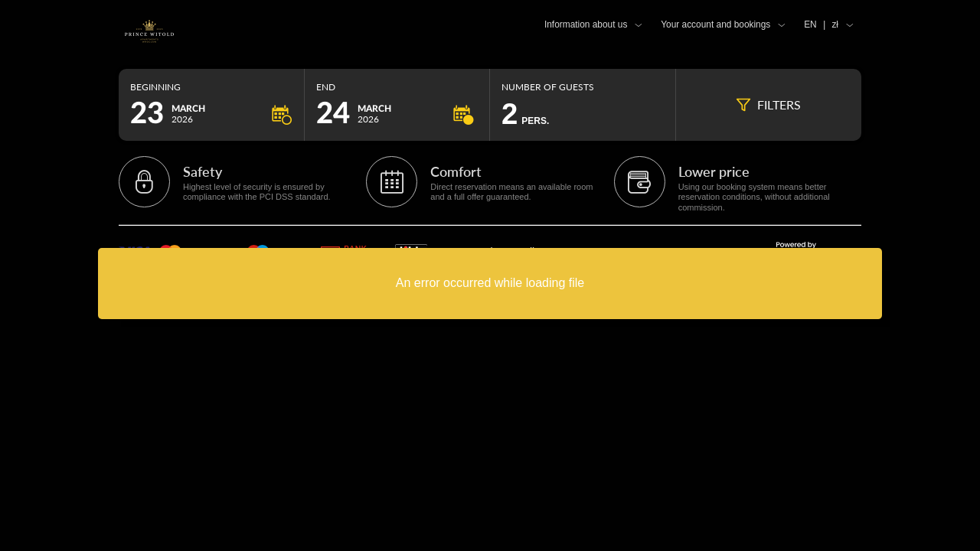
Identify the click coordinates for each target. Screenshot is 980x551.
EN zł (821, 24)
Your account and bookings (715, 24)
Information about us (586, 24)
